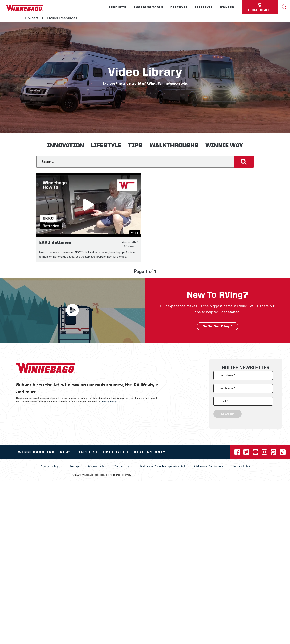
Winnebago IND (37, 452)
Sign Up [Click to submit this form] (228, 414)
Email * (223, 401)
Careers (88, 452)
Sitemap (73, 466)
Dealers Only (150, 452)
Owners (227, 7)
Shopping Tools (148, 7)
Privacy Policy (109, 402)
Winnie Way (224, 145)
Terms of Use (241, 466)
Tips (135, 145)
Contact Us (121, 466)
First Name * (227, 375)
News (66, 452)
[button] (89, 205)
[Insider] (2, 15)
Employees (116, 452)
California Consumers (209, 466)
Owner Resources (62, 18)
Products (118, 7)
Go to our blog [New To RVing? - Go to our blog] (216, 326)
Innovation (65, 145)
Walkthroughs (174, 145)
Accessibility (96, 466)
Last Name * (227, 388)
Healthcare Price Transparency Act (162, 466)
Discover (179, 7)
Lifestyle (204, 7)
